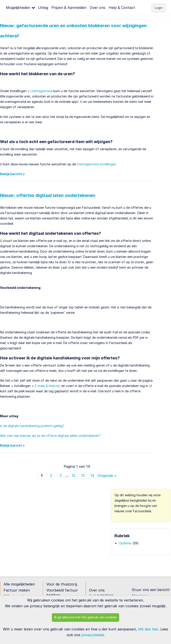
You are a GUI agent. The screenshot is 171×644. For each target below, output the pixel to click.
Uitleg (43, 8)
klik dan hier (148, 629)
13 (83, 476)
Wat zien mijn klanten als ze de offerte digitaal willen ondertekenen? (50, 436)
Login (159, 8)
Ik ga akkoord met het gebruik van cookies (85, 617)
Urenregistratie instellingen (97, 164)
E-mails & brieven (47, 386)
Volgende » (107, 476)
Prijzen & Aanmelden (69, 8)
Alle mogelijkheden (19, 584)
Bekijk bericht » (12, 174)
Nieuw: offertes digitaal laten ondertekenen (48, 195)
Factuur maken (17, 590)
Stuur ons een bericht (151, 590)
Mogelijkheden (18, 8)
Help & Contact (122, 8)
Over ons (98, 8)
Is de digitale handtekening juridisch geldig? (32, 426)
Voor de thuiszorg (62, 584)
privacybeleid (93, 635)
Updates (125, 543)
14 (92, 476)
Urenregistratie (42, 91)
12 (73, 476)
